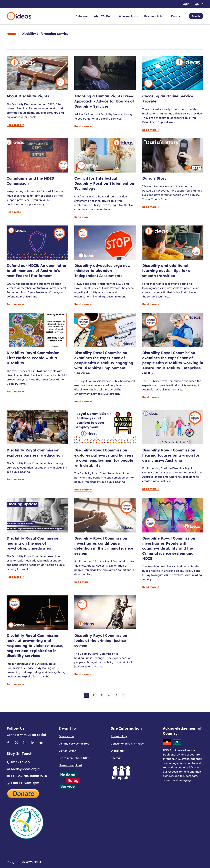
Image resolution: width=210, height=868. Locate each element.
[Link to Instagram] (25, 742)
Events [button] (177, 16)
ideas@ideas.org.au (26, 769)
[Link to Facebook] (8, 742)
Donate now (67, 736)
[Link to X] (16, 742)
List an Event (67, 751)
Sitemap (116, 758)
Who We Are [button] (129, 16)
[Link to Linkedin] (33, 742)
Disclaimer (118, 751)
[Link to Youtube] (41, 742)
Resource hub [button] (155, 16)
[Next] (124, 695)
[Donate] (23, 793)
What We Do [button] (103, 16)
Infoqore (82, 16)
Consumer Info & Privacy (127, 744)
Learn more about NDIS (74, 758)
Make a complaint (70, 765)
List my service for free (74, 744)
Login (185, 4)
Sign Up (198, 4)
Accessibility (119, 736)
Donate (196, 16)
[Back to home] (20, 16)
